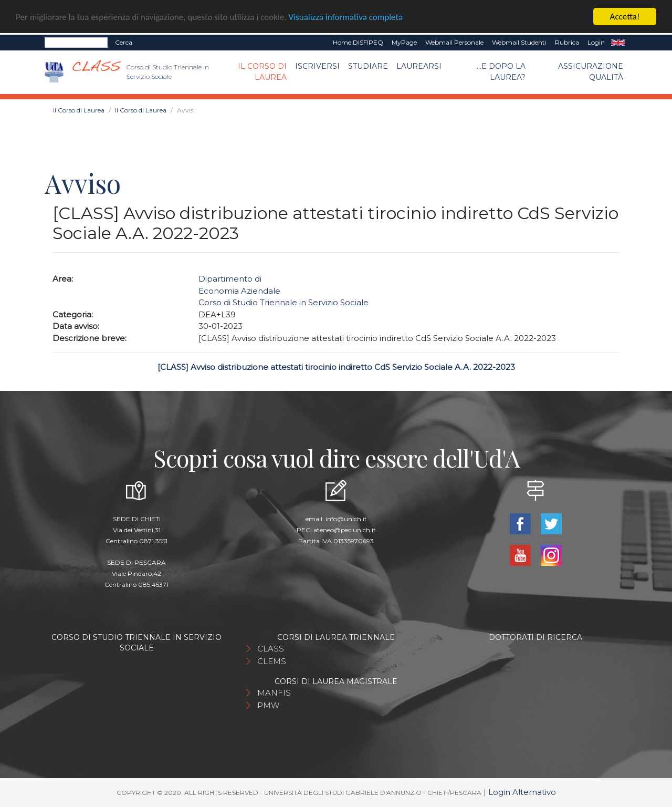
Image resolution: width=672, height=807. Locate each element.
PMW (268, 705)
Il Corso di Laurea (262, 72)
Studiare (368, 66)
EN (618, 43)
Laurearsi (419, 66)
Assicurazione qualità (591, 72)
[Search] (76, 43)
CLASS (271, 649)
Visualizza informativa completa (346, 17)
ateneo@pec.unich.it (345, 530)
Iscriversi (317, 66)
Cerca (124, 42)
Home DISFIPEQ (358, 42)
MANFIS (274, 693)
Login (596, 42)
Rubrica (567, 42)
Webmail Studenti (519, 42)
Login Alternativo (522, 792)
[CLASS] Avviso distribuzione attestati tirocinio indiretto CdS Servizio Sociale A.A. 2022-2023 (336, 367)
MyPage (404, 42)
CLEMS (272, 661)
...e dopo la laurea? (501, 72)
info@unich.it (346, 519)
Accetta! (625, 17)
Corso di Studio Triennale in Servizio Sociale (283, 302)
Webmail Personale (454, 42)
